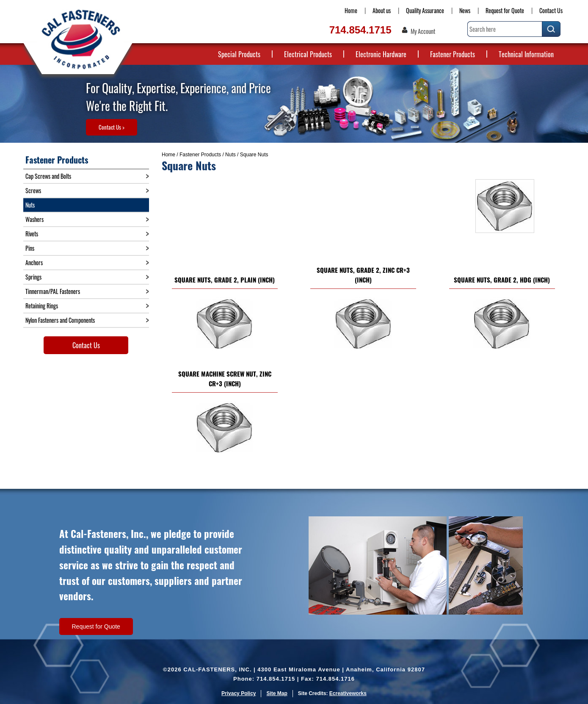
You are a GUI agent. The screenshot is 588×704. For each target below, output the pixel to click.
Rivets (32, 234)
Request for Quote (505, 10)
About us (382, 10)
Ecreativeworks (348, 693)
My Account (423, 31)
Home (351, 10)
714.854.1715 (360, 30)
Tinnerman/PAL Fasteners (53, 291)
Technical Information (526, 54)
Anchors (34, 262)
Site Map (277, 693)
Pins (30, 248)
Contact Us (551, 10)
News (465, 10)
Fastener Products (453, 54)
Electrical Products (308, 54)
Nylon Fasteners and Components (60, 320)
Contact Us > (112, 127)
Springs (33, 277)
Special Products (239, 54)
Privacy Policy (239, 693)
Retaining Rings (42, 306)
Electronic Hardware (381, 54)
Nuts (231, 155)
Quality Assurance (425, 10)
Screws (33, 190)
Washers (35, 219)
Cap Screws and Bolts (48, 176)
